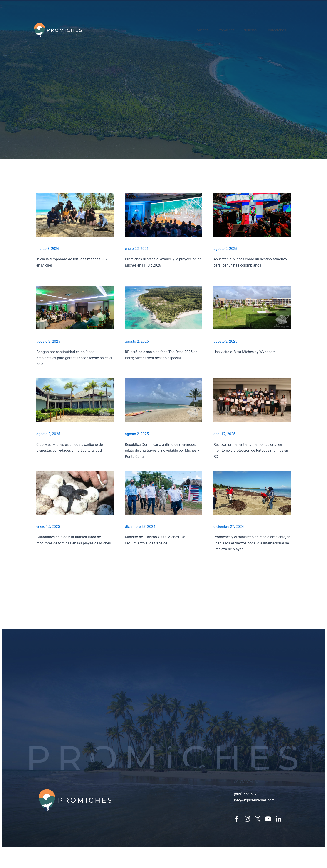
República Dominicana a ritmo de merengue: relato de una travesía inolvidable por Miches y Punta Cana (162, 451)
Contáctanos (276, 30)
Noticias (250, 30)
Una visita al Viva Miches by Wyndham (245, 352)
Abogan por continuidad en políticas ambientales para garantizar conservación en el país (74, 358)
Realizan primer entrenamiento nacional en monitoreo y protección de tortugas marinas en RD (251, 451)
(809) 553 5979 (246, 794)
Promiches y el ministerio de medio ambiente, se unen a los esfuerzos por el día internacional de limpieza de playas (252, 543)
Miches (202, 30)
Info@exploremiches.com (254, 800)
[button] (164, 567)
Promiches (226, 30)
